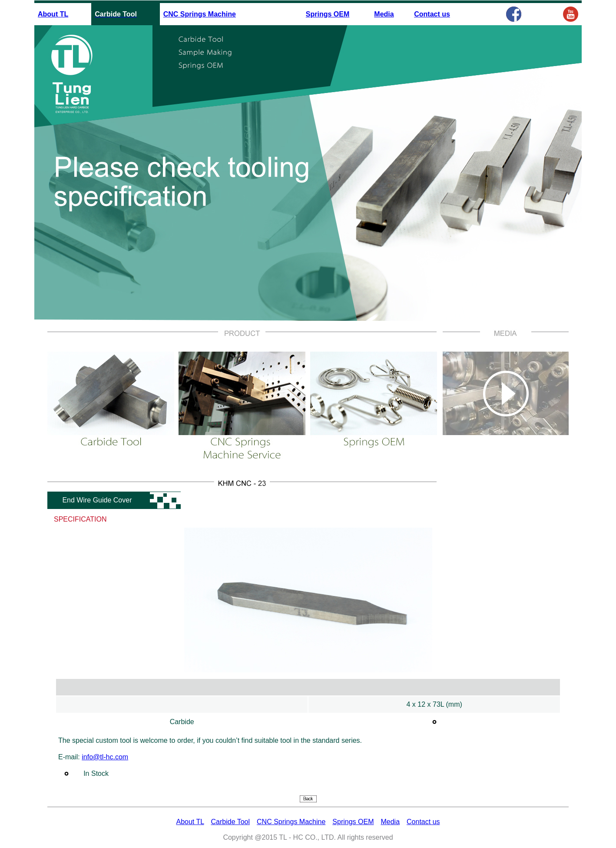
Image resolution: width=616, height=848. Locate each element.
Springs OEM (328, 14)
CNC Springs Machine (200, 14)
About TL (53, 14)
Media (384, 14)
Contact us (432, 14)
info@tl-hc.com (105, 757)
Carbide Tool (231, 822)
